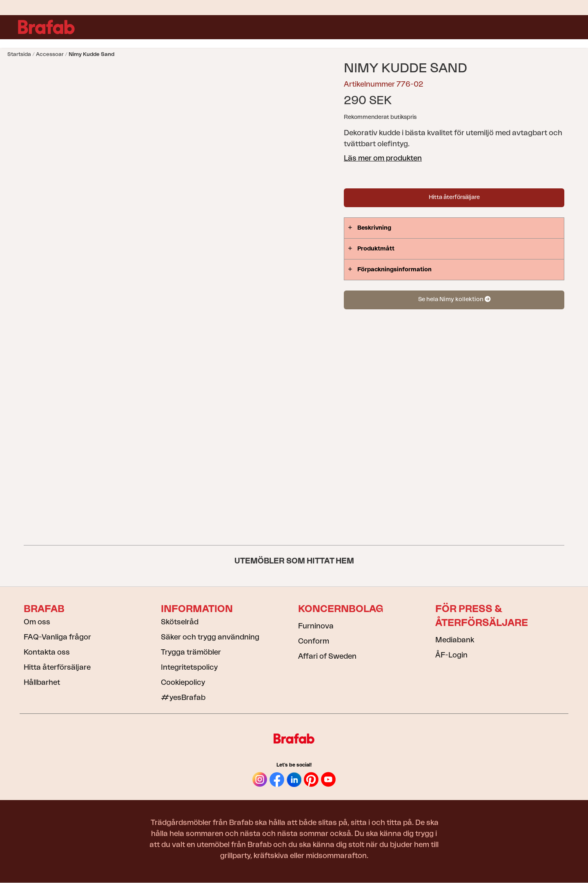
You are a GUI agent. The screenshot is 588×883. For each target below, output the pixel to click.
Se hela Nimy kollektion (454, 299)
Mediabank (455, 640)
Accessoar (50, 54)
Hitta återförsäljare (454, 197)
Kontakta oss (47, 652)
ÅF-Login (451, 655)
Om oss (37, 622)
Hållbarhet (42, 682)
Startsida (19, 54)
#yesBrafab (183, 697)
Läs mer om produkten (383, 158)
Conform (314, 641)
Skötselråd (180, 622)
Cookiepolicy (183, 682)
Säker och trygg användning (210, 637)
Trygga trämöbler (191, 652)
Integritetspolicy (189, 667)
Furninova (316, 626)
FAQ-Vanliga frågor (57, 637)
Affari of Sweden (327, 656)
